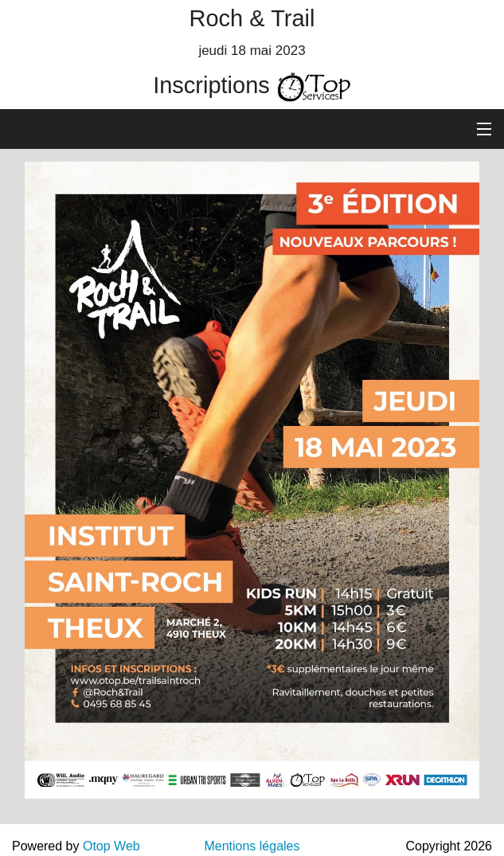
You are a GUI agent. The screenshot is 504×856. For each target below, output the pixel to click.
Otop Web (111, 846)
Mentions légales (252, 846)
